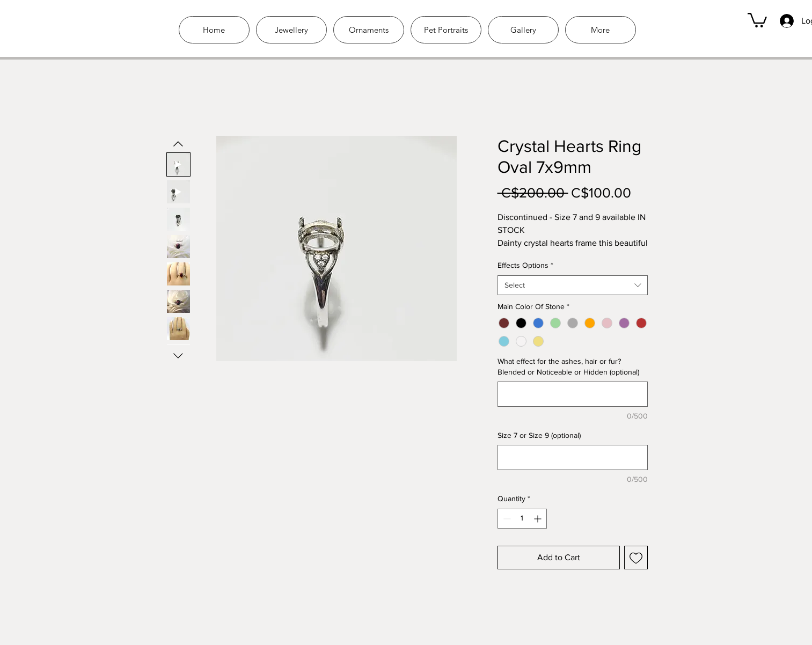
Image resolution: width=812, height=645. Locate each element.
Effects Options (525, 265)
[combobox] (573, 285)
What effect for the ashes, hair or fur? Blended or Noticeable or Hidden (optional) (568, 367)
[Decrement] (506, 519)
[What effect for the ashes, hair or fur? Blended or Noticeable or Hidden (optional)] (573, 394)
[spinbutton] (522, 519)
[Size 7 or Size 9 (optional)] (573, 457)
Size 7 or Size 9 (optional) (539, 435)
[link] (757, 19)
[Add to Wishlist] (636, 558)
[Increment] (539, 519)
